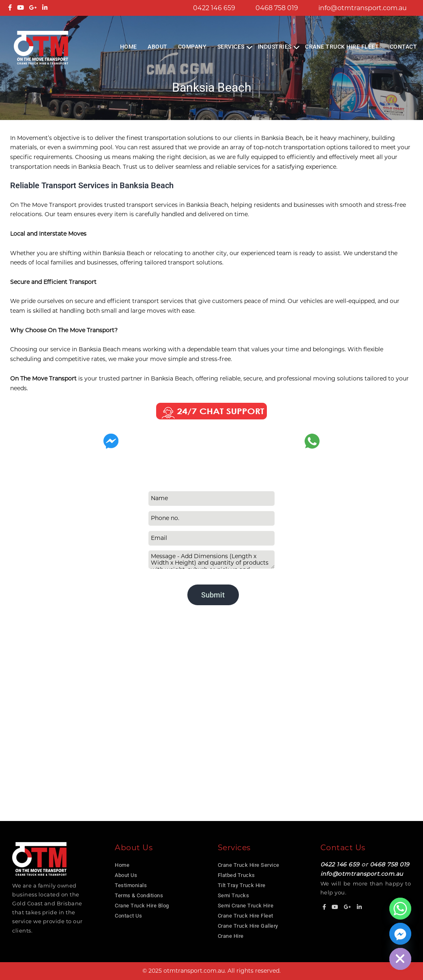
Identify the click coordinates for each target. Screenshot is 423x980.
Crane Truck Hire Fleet (342, 47)
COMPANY (192, 47)
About (158, 47)
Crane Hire (231, 936)
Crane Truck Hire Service (249, 865)
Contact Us (128, 916)
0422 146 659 (214, 8)
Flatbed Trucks (236, 875)
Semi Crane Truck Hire (246, 906)
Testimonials (131, 885)
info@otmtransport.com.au (363, 8)
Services (231, 47)
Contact (404, 47)
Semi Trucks (234, 895)
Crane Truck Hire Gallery (248, 926)
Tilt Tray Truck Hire (242, 885)
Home (129, 47)
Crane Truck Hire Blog (142, 906)
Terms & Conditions (139, 895)
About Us (126, 875)
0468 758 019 (277, 8)
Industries (275, 47)
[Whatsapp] (400, 909)
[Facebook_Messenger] (400, 934)
